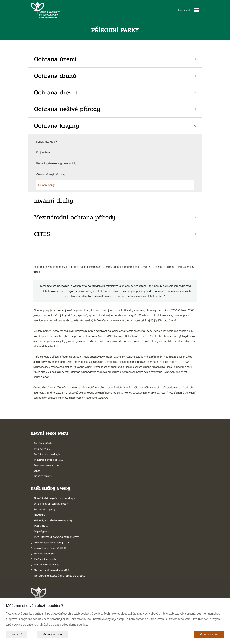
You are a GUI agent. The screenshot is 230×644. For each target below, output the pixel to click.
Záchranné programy (45, 509)
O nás (37, 471)
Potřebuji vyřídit (42, 449)
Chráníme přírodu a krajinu (48, 454)
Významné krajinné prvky (51, 174)
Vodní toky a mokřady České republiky (53, 520)
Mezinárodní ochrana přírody (75, 217)
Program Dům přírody (45, 559)
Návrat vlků (40, 515)
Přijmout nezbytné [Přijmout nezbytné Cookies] (53, 635)
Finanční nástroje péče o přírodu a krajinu (55, 498)
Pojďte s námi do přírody (46, 565)
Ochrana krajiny (57, 126)
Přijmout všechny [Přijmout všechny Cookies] (209, 635)
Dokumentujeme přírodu (46, 465)
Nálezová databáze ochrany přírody (52, 542)
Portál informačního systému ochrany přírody (57, 537)
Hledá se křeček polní (45, 554)
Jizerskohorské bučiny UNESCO (50, 548)
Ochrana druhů (55, 76)
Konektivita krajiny (47, 141)
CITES (42, 234)
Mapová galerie (42, 531)
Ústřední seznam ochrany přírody (51, 504)
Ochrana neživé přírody (67, 109)
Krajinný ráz (43, 152)
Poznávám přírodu (43, 443)
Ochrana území (55, 59)
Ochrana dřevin (56, 92)
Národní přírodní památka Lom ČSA (52, 570)
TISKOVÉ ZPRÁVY (43, 476)
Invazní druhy (54, 201)
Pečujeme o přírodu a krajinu (49, 460)
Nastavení (17, 635)
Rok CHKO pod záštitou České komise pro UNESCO (60, 576)
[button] (189, 10)
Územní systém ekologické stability (56, 163)
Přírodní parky (46, 185)
